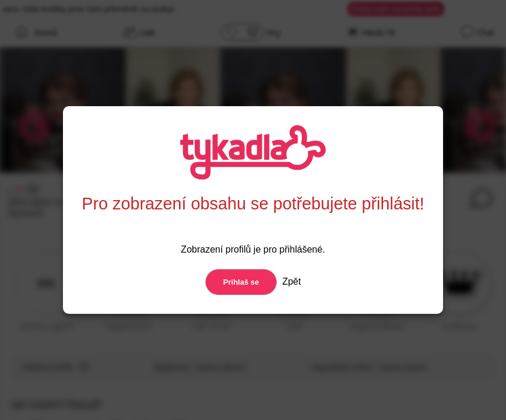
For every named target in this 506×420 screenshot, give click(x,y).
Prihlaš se (241, 282)
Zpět (290, 281)
